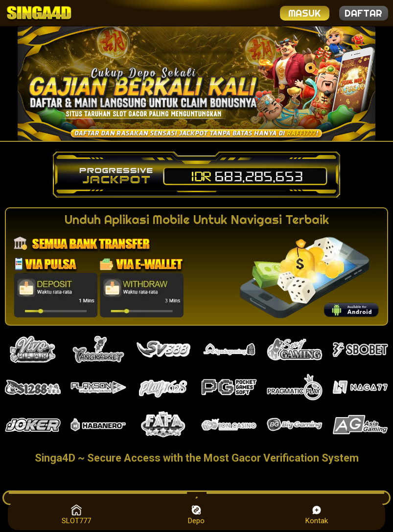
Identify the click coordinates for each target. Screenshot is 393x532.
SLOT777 (76, 515)
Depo (196, 515)
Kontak (317, 515)
